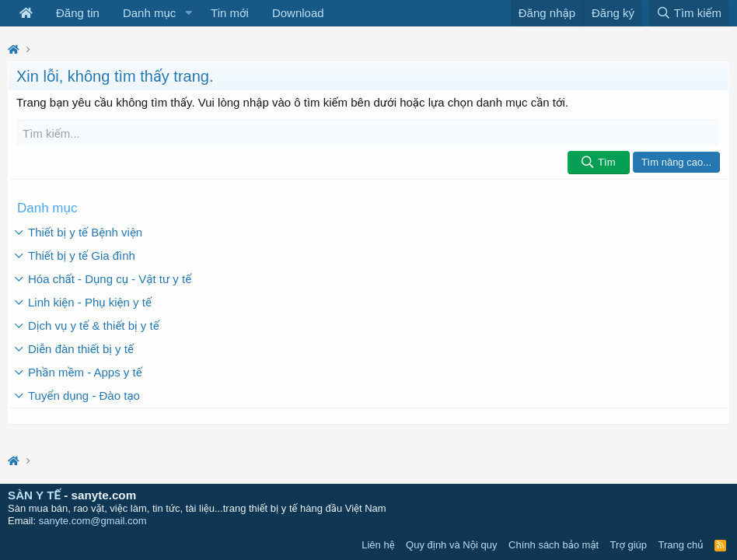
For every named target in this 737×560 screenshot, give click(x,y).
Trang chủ (681, 545)
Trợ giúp (629, 545)
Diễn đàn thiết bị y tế (81, 349)
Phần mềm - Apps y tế (85, 372)
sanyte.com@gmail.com (93, 521)
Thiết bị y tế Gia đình (82, 255)
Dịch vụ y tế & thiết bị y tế (94, 325)
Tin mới (230, 13)
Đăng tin (78, 13)
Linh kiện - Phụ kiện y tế (90, 302)
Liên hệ (378, 545)
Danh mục (149, 13)
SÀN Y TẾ (34, 495)
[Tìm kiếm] (368, 133)
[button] (188, 13)
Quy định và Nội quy (452, 545)
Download (298, 13)
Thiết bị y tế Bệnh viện (85, 232)
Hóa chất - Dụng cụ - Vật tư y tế (110, 279)
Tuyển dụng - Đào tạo (84, 395)
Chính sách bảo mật (554, 545)
